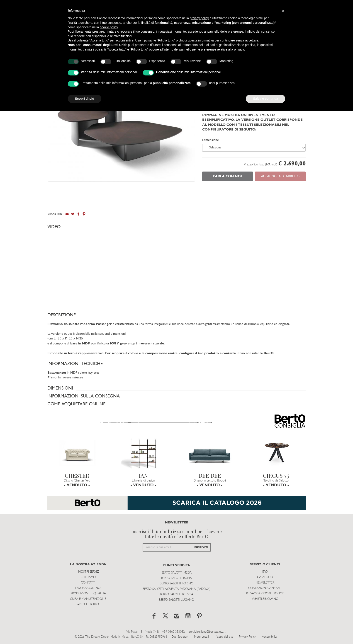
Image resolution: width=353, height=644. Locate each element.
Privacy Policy (247, 637)
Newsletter (265, 583)
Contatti (88, 583)
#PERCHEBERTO (88, 604)
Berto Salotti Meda (176, 573)
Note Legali (201, 637)
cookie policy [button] (109, 27)
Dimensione (211, 140)
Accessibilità (269, 637)
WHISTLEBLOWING (265, 599)
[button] (177, 227)
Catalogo (265, 577)
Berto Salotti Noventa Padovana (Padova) (176, 589)
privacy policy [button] (199, 18)
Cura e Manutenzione (88, 599)
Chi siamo (88, 577)
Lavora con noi (88, 588)
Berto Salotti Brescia (177, 594)
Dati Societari (180, 637)
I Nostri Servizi (88, 572)
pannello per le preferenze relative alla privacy (212, 49)
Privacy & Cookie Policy (265, 594)
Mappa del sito (224, 637)
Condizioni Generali (265, 588)
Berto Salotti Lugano (176, 600)
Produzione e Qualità (88, 594)
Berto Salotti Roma (176, 578)
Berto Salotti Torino (177, 584)
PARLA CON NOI (228, 176)
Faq (265, 572)
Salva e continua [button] (265, 99)
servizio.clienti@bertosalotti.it (207, 632)
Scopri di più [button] (85, 99)
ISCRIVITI (201, 547)
